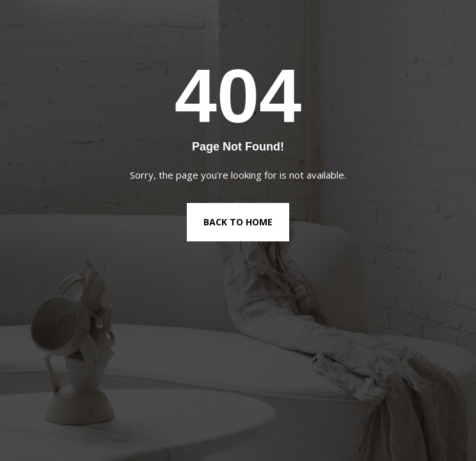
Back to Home (238, 222)
